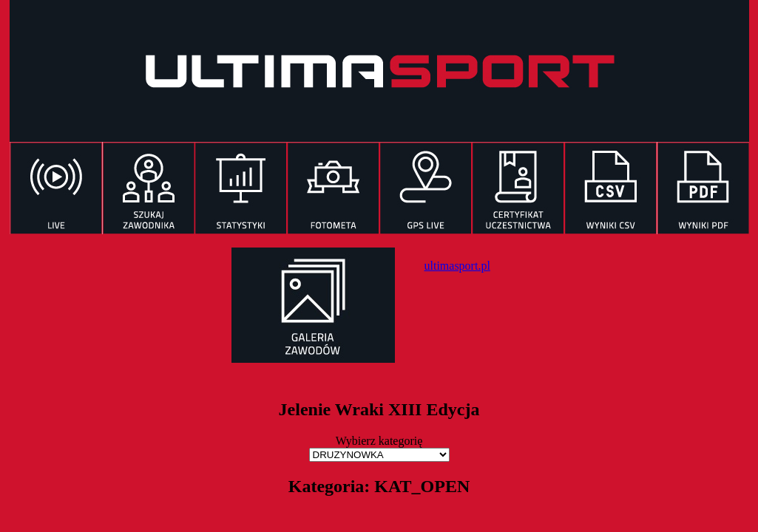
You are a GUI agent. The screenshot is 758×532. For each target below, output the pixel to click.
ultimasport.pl (457, 266)
